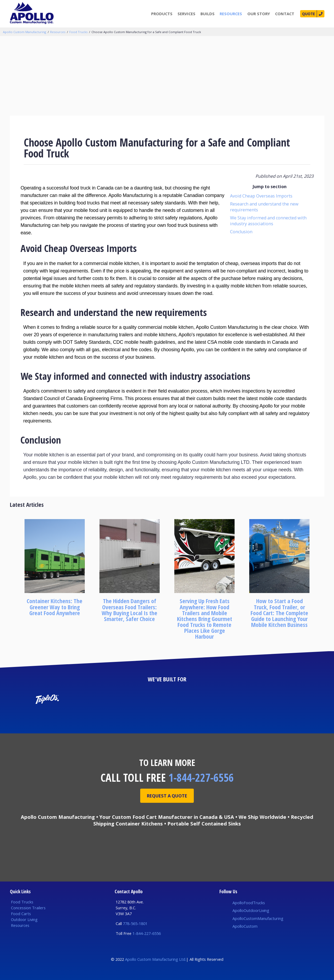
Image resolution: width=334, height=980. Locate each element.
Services (184, 14)
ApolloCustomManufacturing (258, 918)
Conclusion (241, 232)
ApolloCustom (245, 926)
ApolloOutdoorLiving (251, 910)
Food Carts (21, 914)
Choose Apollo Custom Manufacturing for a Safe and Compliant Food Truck (146, 32)
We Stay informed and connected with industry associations (268, 221)
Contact (283, 14)
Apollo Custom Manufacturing (25, 32)
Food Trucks (78, 32)
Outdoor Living (24, 919)
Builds (205, 14)
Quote (307, 14)
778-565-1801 (135, 923)
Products (160, 14)
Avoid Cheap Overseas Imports (261, 196)
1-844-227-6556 (201, 778)
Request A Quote (167, 796)
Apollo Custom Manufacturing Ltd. (156, 959)
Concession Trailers (28, 908)
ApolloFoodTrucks (249, 903)
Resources (229, 14)
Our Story (257, 14)
